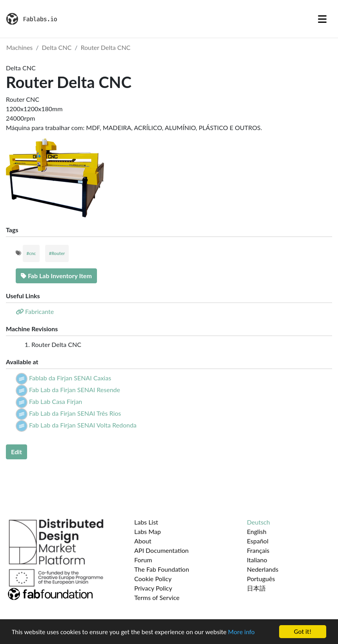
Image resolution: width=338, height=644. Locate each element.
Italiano (257, 560)
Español (258, 541)
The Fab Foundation (162, 569)
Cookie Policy (153, 579)
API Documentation (162, 550)
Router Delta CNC (105, 47)
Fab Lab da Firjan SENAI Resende (75, 390)
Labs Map (148, 531)
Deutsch (259, 522)
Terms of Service (157, 597)
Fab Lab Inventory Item (56, 276)
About (143, 541)
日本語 (256, 588)
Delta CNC (57, 47)
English (257, 531)
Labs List (146, 522)
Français (258, 550)
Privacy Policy (153, 588)
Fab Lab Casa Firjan (56, 401)
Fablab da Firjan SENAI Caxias (70, 378)
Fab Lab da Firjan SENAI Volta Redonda (83, 425)
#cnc (31, 253)
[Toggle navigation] (322, 19)
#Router (57, 253)
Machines (19, 47)
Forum (143, 560)
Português (261, 579)
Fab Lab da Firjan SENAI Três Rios (75, 413)
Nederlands (263, 569)
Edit (16, 452)
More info (241, 632)
